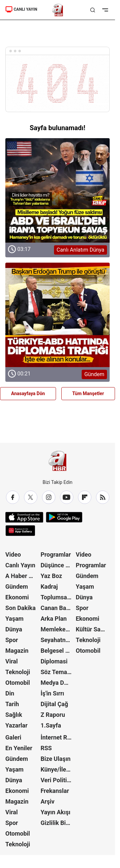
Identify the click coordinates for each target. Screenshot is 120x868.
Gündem (17, 587)
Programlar (56, 554)
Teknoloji (18, 672)
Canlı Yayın (20, 565)
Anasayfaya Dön (28, 393)
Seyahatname (58, 640)
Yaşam (14, 619)
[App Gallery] (20, 531)
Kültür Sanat (92, 629)
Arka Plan (54, 619)
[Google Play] (64, 517)
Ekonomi (17, 597)
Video (13, 554)
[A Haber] (57, 10)
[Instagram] (49, 497)
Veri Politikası (58, 780)
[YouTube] (67, 497)
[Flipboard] (85, 497)
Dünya (14, 629)
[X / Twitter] (31, 497)
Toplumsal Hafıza (58, 597)
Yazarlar (16, 725)
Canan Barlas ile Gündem (58, 608)
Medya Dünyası (58, 683)
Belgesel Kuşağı (58, 651)
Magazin (17, 651)
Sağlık (14, 715)
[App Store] (24, 517)
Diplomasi (54, 661)
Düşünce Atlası (58, 565)
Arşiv (48, 801)
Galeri (13, 737)
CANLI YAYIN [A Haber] (21, 9)
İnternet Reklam (58, 737)
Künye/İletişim (58, 769)
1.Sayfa (51, 725)
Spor (12, 640)
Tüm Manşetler (88, 393)
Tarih (12, 704)
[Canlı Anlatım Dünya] (57, 190)
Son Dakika (20, 608)
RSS (46, 748)
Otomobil (18, 683)
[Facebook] (13, 497)
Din (10, 693)
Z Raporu (53, 715)
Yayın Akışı (55, 812)
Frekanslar (55, 791)
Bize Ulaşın (56, 759)
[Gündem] (57, 315)
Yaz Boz (51, 576)
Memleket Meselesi (58, 629)
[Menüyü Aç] (105, 10)
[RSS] (103, 497)
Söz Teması (56, 672)
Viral (11, 661)
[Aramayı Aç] (93, 10)
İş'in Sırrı (52, 693)
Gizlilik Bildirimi (58, 823)
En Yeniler (19, 748)
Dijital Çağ (54, 704)
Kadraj (49, 587)
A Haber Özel (22, 576)
